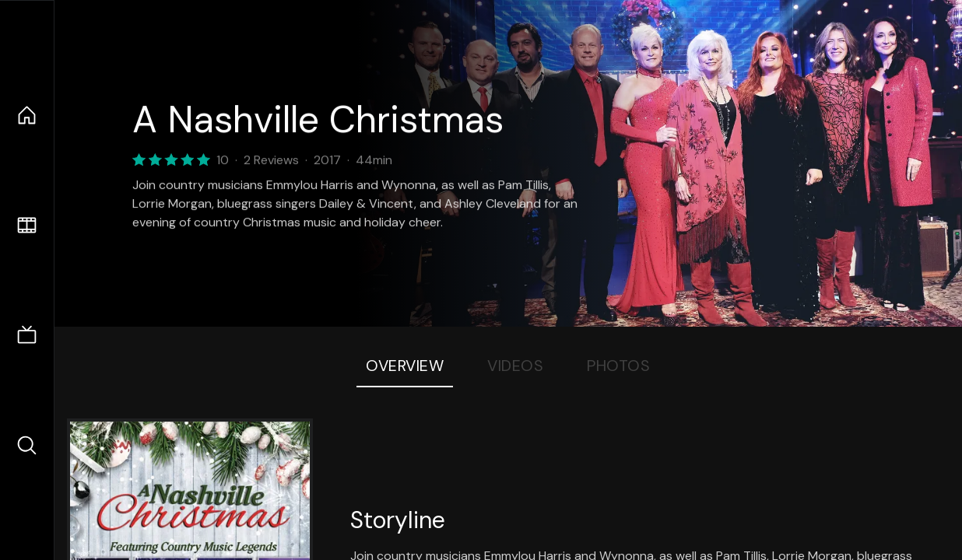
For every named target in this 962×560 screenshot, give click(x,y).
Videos (515, 366)
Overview (405, 366)
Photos (618, 366)
